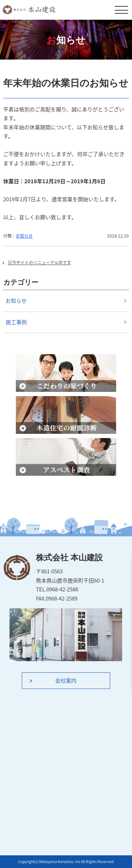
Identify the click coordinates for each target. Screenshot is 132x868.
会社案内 (66, 681)
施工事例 (16, 322)
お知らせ (24, 236)
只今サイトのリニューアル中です (39, 263)
